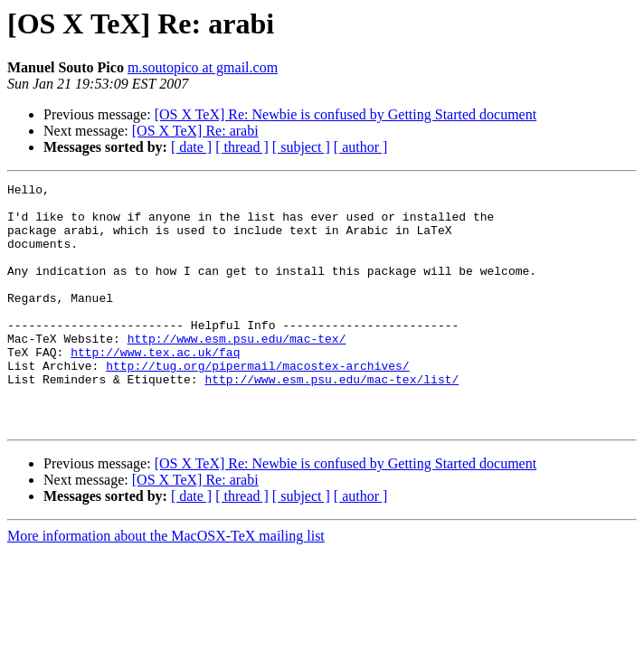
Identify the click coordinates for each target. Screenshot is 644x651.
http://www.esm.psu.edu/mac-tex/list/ (331, 420)
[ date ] (191, 147)
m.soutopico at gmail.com (203, 67)
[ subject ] (301, 147)
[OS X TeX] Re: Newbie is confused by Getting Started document (346, 114)
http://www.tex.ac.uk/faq (155, 387)
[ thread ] (242, 147)
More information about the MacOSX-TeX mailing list (166, 585)
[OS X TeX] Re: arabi (195, 131)
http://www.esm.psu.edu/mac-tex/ (237, 371)
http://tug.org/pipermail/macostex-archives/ (257, 403)
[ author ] (361, 147)
